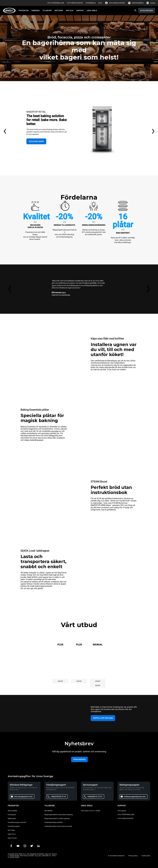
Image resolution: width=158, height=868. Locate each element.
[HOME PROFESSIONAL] (10, 11)
